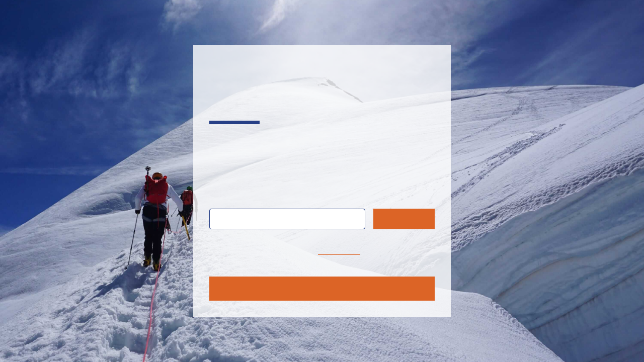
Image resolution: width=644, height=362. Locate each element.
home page (339, 251)
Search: (231, 197)
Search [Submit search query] (404, 219)
